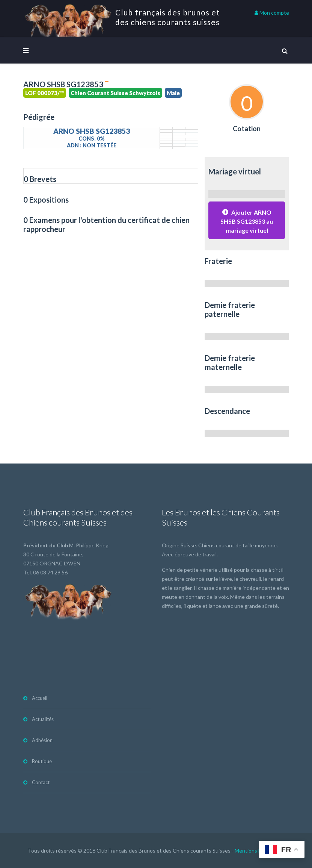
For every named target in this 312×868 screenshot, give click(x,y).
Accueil (40, 698)
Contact (41, 782)
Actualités (43, 719)
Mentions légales (255, 851)
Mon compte (272, 13)
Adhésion (42, 740)
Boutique (42, 761)
